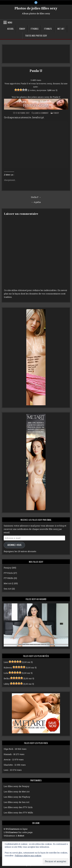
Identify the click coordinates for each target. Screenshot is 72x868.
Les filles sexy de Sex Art (17, 802)
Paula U (36, 71)
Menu (10, 22)
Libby (7, 684)
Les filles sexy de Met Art (17, 792)
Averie (7, 759)
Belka (7, 678)
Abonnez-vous (14, 545)
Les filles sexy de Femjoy (17, 786)
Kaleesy (8, 668)
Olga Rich (8, 749)
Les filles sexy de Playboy (17, 797)
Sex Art (7, 589)
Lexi (6, 662)
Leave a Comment (42, 113)
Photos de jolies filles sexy (36, 8)
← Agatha (36, 202)
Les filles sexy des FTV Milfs (18, 813)
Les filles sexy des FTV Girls (18, 807)
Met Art (61, 29)
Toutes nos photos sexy (36, 36)
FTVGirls (35, 29)
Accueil (10, 29)
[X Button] (36, 3)
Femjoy (22, 29)
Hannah (8, 754)
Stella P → (36, 197)
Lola (6, 673)
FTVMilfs (48, 29)
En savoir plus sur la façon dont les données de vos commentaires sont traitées (36, 294)
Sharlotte (8, 765)
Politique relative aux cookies (28, 855)
